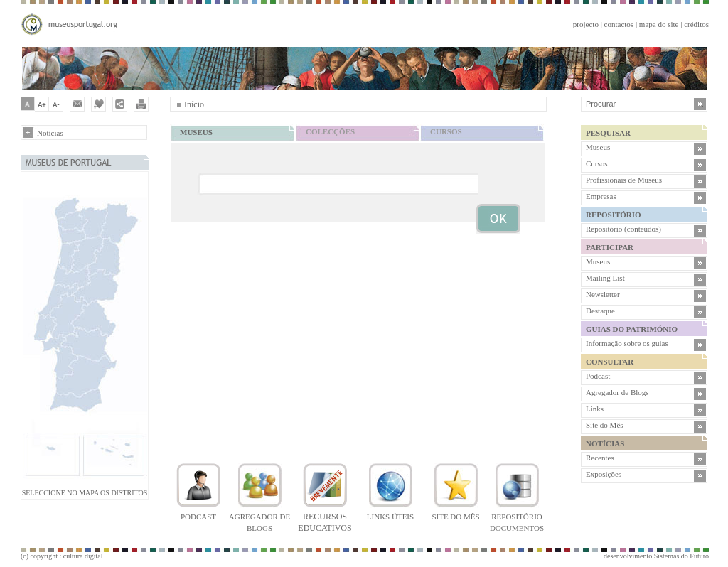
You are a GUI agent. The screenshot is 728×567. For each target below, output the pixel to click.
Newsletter (603, 294)
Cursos (597, 163)
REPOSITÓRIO (614, 215)
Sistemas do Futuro (681, 556)
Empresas (601, 196)
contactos (619, 24)
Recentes (600, 458)
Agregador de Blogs (617, 392)
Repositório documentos (517, 517)
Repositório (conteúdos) (623, 229)
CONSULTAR (610, 362)
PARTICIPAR (610, 247)
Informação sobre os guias (627, 343)
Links (595, 409)
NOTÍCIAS (605, 443)
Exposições (604, 474)
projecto (586, 24)
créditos (696, 24)
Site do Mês (605, 425)
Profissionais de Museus (624, 180)
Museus (598, 147)
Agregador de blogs (259, 517)
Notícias (50, 133)
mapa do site (659, 24)
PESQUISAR (608, 133)
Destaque (600, 310)
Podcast (598, 376)
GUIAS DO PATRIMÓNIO (632, 329)
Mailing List (605, 278)
